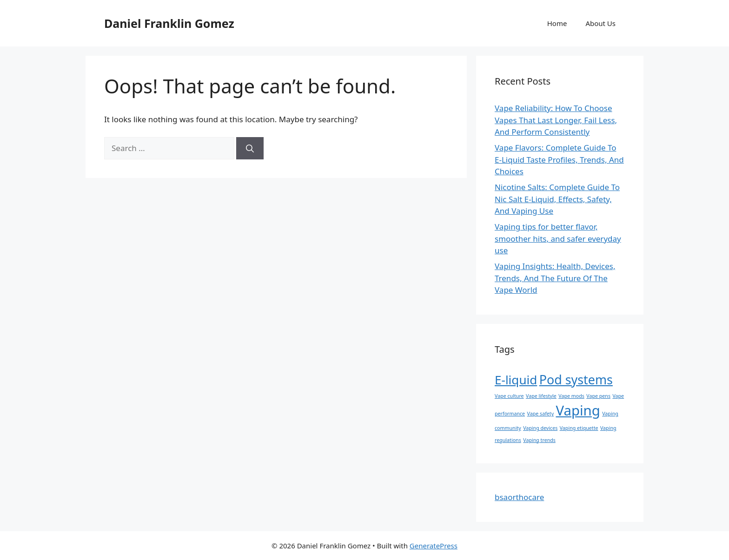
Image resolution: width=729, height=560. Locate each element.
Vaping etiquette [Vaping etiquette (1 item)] (579, 428)
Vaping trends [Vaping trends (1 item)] (539, 440)
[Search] (250, 148)
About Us (600, 23)
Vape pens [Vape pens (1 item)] (598, 396)
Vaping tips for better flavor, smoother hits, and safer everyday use (558, 238)
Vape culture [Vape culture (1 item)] (509, 396)
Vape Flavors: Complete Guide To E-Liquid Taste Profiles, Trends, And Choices (559, 159)
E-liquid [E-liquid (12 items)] (516, 380)
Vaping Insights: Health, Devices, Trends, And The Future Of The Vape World (555, 278)
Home (557, 23)
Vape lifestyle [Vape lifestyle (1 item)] (541, 396)
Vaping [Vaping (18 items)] (578, 410)
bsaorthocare (519, 497)
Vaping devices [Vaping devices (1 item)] (540, 428)
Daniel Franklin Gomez (169, 23)
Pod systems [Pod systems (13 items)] (576, 379)
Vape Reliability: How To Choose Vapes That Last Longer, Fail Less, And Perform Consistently (556, 120)
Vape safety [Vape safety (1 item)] (541, 414)
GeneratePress (434, 546)
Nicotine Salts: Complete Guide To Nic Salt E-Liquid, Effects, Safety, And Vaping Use (557, 199)
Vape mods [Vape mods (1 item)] (571, 396)
